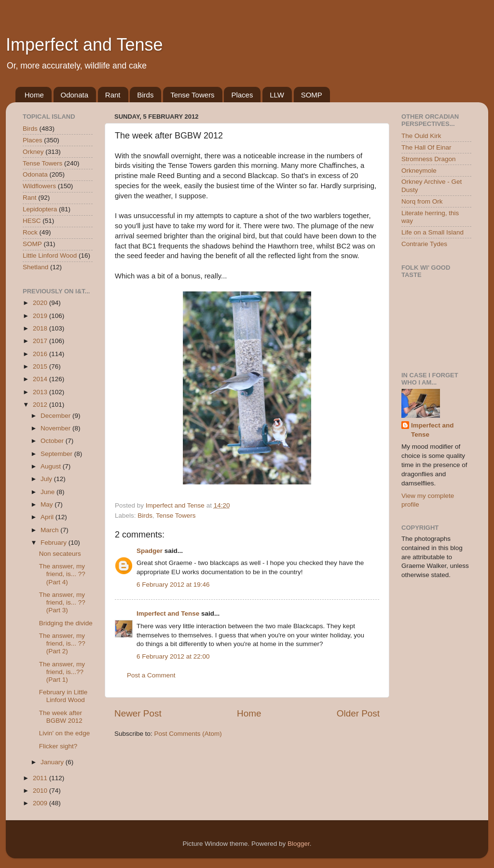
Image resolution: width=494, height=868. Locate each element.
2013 (41, 392)
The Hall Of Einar (426, 147)
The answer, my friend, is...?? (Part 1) (62, 672)
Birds (145, 95)
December (56, 416)
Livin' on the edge (64, 733)
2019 (41, 316)
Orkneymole (419, 171)
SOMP (312, 95)
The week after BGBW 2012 (61, 717)
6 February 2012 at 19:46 (173, 585)
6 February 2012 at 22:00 (173, 656)
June (48, 492)
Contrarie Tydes (424, 244)
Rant (113, 95)
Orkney (33, 152)
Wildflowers (39, 186)
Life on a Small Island (432, 232)
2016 (41, 354)
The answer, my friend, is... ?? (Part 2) (62, 643)
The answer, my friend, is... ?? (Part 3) (62, 602)
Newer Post (138, 713)
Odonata (75, 95)
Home (34, 95)
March (50, 530)
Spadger (150, 551)
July (47, 479)
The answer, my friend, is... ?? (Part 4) (62, 574)
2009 (41, 803)
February (55, 543)
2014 (41, 379)
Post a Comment (151, 675)
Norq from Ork (422, 201)
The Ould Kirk (421, 136)
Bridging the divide (66, 623)
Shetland (35, 267)
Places (242, 95)
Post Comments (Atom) (188, 734)
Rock (30, 232)
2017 (41, 341)
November (56, 428)
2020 (41, 303)
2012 (41, 405)
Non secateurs (60, 554)
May (48, 504)
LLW (277, 95)
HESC (32, 221)
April (48, 517)
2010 (41, 791)
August (52, 466)
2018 (41, 328)
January (53, 762)
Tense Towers (192, 95)
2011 (41, 778)
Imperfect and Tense (84, 45)
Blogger (299, 844)
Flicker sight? (58, 746)
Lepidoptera (40, 209)
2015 (41, 366)
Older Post (358, 713)
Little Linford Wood (50, 255)
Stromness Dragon (429, 159)
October (53, 441)
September (57, 454)
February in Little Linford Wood (63, 696)
